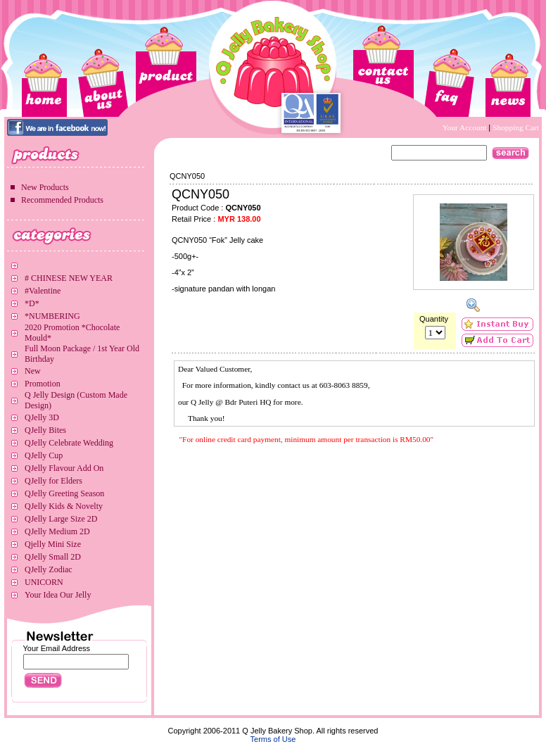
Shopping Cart (516, 127)
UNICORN (44, 582)
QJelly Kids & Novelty (64, 506)
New (33, 371)
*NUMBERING (52, 316)
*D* (32, 303)
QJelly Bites (45, 430)
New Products (45, 187)
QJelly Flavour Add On (64, 468)
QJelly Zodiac (49, 569)
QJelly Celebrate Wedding (69, 443)
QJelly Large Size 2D (61, 519)
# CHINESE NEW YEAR (69, 278)
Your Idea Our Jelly (58, 595)
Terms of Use (273, 739)
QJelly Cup (44, 455)
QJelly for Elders (53, 481)
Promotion (43, 384)
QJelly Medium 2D (57, 531)
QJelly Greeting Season (64, 493)
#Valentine (43, 291)
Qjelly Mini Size (53, 544)
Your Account (466, 127)
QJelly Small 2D (53, 557)
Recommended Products (62, 200)
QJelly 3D (42, 417)
